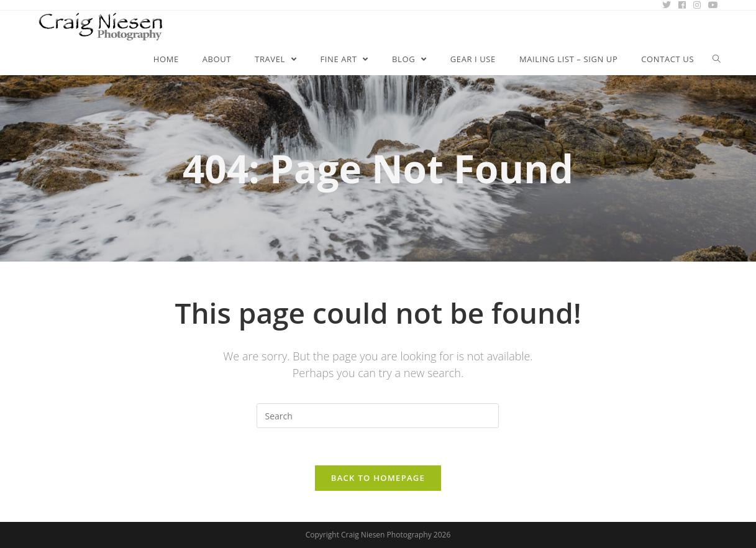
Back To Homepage (378, 478)
